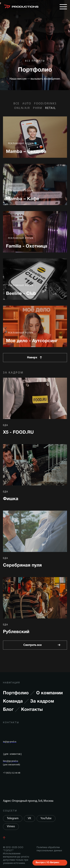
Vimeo (11, 826)
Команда (16, 701)
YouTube (46, 818)
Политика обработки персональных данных (49, 849)
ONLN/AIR (22, 108)
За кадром (42, 701)
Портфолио (19, 693)
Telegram (13, 818)
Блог (11, 710)
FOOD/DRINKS (45, 104)
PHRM (38, 108)
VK (29, 818)
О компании (49, 693)
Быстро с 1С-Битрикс (48, 862)
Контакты (32, 710)
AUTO (27, 104)
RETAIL (51, 108)
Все (16, 104)
